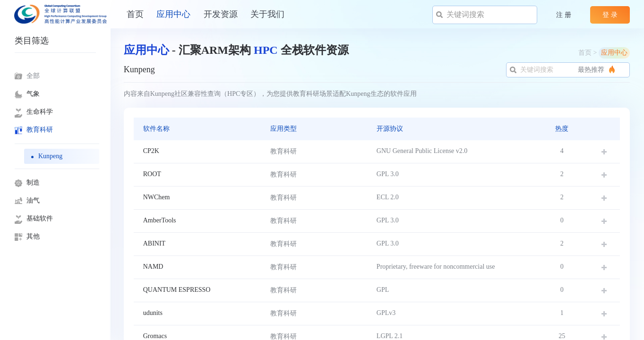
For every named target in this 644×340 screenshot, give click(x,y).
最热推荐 (479, 70)
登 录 (610, 15)
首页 (585, 53)
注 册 (564, 15)
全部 (33, 76)
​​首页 (135, 14)
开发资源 (221, 14)
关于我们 (267, 14)
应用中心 (173, 14)
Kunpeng (50, 156)
